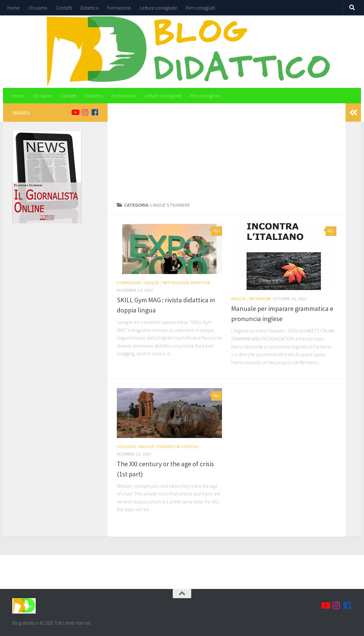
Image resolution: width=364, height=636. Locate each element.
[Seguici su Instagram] (85, 112)
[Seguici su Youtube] (75, 112)
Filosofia (126, 447)
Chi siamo (38, 8)
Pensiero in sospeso (178, 447)
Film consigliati (200, 8)
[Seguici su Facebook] (95, 112)
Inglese (152, 283)
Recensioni (260, 299)
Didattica (89, 8)
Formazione (119, 8)
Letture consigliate (158, 8)
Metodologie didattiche (187, 283)
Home (14, 8)
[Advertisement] (227, 155)
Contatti (64, 8)
